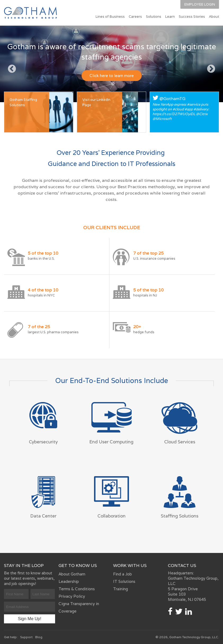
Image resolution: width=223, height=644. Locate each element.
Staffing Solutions (180, 516)
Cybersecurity (43, 442)
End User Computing (111, 442)
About (214, 17)
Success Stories (192, 17)
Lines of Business (110, 17)
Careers (135, 17)
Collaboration (111, 516)
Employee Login (200, 4)
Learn (170, 17)
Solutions (154, 17)
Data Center (43, 516)
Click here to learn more (112, 76)
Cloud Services (180, 442)
